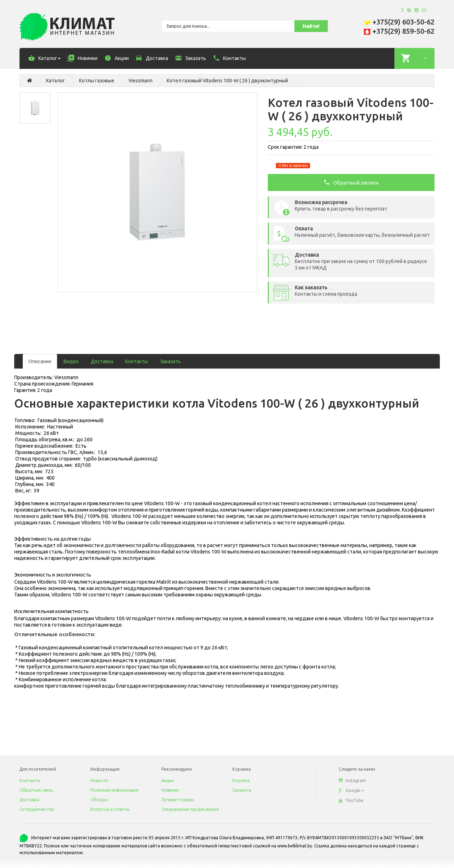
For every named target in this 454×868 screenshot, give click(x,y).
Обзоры (99, 800)
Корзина (241, 780)
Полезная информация (114, 790)
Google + (351, 790)
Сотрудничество (37, 809)
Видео (71, 361)
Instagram (352, 780)
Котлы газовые (97, 81)
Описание (40, 361)
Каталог (56, 81)
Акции (168, 780)
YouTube (351, 800)
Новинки (170, 790)
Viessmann (140, 81)
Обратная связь (36, 790)
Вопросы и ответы (110, 809)
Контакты (137, 361)
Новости (99, 780)
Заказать (170, 361)
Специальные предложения (190, 809)
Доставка (102, 361)
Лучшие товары (178, 800)
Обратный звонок (351, 182)
